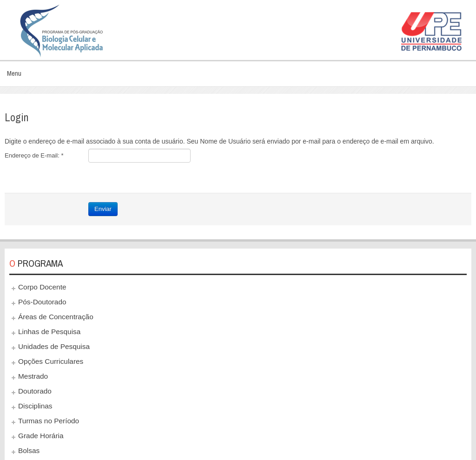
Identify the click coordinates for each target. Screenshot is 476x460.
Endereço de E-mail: (34, 155)
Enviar (103, 209)
